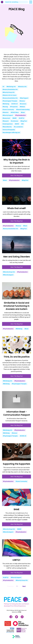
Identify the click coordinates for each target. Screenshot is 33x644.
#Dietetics (6, 112)
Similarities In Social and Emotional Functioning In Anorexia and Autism (16, 306)
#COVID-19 (14, 104)
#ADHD (17, 124)
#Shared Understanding (23, 110)
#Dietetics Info (22, 87)
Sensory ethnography (9, 130)
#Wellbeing (6, 104)
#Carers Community (8, 110)
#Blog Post (24, 121)
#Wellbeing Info (11, 87)
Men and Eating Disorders (17, 257)
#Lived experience (8, 124)
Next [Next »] (24, 586)
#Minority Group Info (9, 92)
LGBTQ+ (16, 560)
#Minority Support (8, 115)
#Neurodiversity (7, 127)
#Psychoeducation (21, 115)
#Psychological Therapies (10, 101)
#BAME (15, 118)
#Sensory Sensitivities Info (10, 89)
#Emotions (23, 104)
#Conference (14, 121)
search (27, 2)
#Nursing (5, 107)
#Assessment (6, 118)
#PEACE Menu (15, 112)
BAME (16, 509)
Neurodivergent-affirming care (11, 132)
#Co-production (18, 127)
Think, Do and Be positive (17, 357)
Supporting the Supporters (16, 464)
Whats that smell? (16, 208)
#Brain (23, 112)
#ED (22, 124)
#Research (6, 121)
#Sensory (22, 101)
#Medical (22, 107)
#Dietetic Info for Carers (9, 95)
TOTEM (19, 612)
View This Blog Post (17, 175)
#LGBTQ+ (22, 118)
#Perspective (14, 107)
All (3, 87)
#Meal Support (24, 98)
